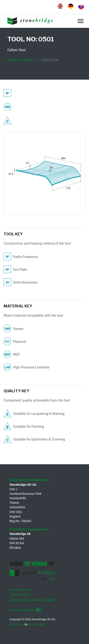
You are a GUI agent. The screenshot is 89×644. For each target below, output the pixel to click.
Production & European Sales (29, 529)
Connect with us (25, 610)
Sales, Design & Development (29, 480)
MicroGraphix (36, 624)
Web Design (17, 624)
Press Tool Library (21, 60)
